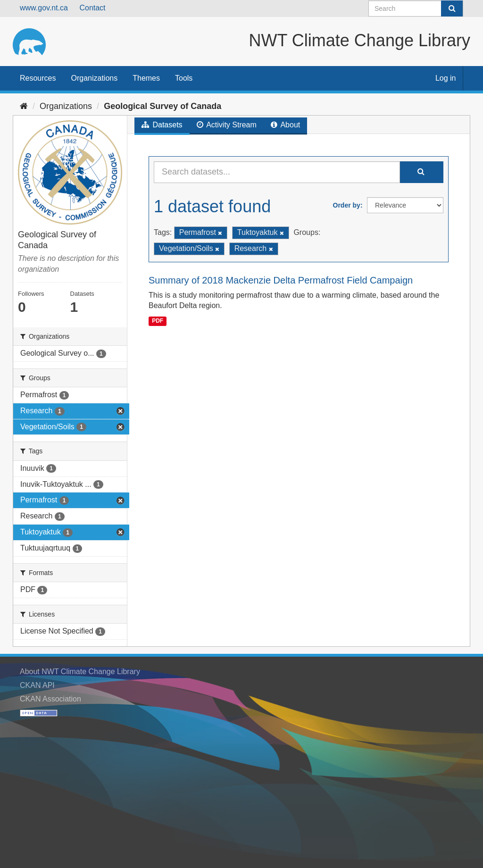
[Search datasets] (416, 8)
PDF (158, 321)
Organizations (94, 78)
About (285, 125)
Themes (146, 78)
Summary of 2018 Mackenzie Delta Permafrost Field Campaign (281, 280)
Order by (347, 205)
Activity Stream (227, 125)
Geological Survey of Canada (162, 106)
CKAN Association (50, 699)
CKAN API (37, 685)
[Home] (24, 106)
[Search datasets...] (277, 172)
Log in (446, 78)
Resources (38, 78)
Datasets (162, 125)
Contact (92, 8)
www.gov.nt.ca (44, 8)
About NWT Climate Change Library (80, 672)
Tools (184, 78)
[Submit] (452, 8)
